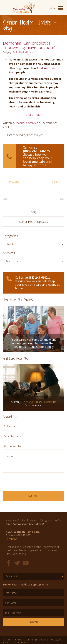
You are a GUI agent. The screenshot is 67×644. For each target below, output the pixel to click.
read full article (34, 115)
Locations (11, 539)
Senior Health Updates (33, 222)
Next (58, 182)
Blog (34, 212)
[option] (33, 325)
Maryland (32, 402)
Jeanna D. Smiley (26, 123)
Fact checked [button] (13, 135)
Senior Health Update (23, 52)
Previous (11, 182)
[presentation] (30, 482)
